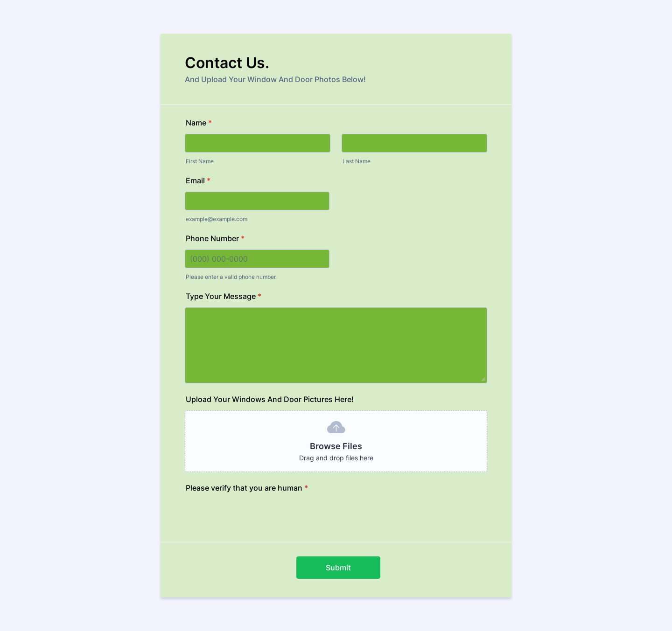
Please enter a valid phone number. (231, 277)
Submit (338, 568)
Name (199, 123)
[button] (336, 441)
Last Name (357, 161)
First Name (200, 161)
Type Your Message (224, 296)
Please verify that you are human (247, 488)
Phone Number (215, 238)
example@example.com (217, 219)
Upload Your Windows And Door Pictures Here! (270, 399)
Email (198, 180)
